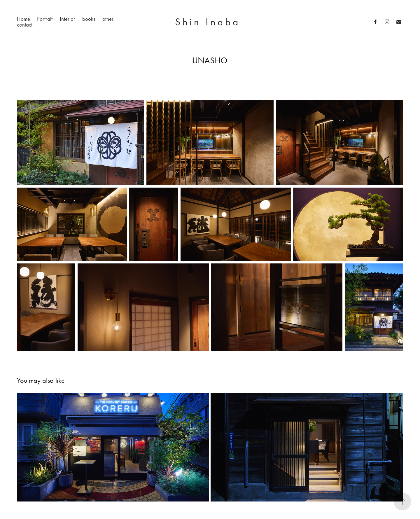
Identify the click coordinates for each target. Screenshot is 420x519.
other (108, 19)
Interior (68, 19)
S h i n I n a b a (210, 22)
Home (23, 19)
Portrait (45, 19)
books (89, 19)
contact (25, 25)
